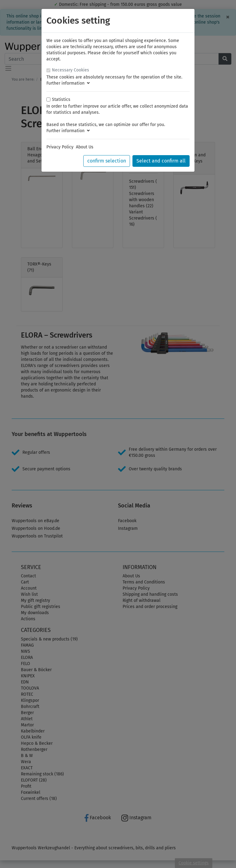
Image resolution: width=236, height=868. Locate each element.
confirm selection (107, 161)
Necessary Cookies (71, 70)
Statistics (61, 99)
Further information (68, 83)
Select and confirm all (161, 161)
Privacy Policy (60, 147)
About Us (85, 147)
